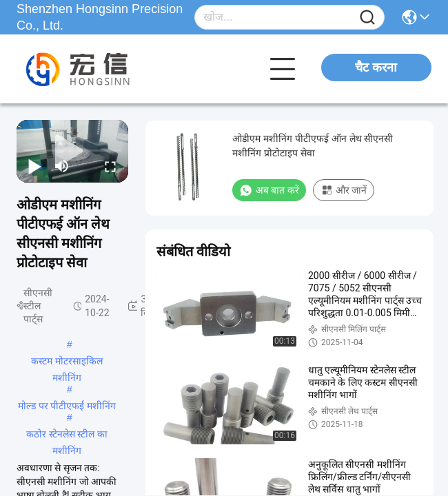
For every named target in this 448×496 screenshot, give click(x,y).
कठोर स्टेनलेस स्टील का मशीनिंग (67, 435)
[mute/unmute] (62, 166)
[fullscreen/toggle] (110, 166)
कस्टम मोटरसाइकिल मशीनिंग (67, 362)
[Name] (367, 18)
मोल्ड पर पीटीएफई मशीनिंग (67, 406)
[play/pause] (34, 166)
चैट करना (376, 68)
